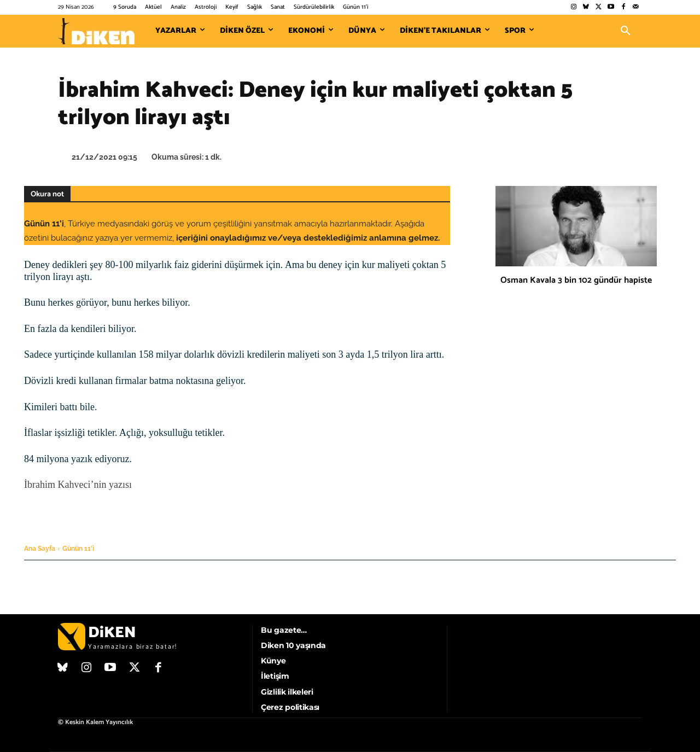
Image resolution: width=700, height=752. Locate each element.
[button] (626, 31)
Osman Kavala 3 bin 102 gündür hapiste (576, 280)
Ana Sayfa (40, 549)
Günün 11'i (78, 549)
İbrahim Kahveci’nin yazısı (78, 485)
